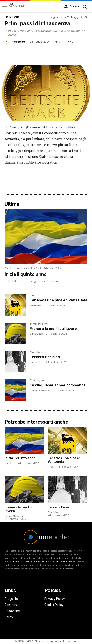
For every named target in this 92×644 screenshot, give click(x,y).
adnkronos (36, 334)
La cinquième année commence (58, 385)
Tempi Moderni (39, 324)
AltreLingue (37, 381)
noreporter (19, 42)
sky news (35, 306)
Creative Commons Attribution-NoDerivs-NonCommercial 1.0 (41, 562)
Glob (32, 296)
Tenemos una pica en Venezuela (59, 300)
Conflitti (9, 268)
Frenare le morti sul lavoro (53, 329)
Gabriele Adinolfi (27, 268)
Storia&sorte (12, 17)
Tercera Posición (45, 357)
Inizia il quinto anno (26, 274)
